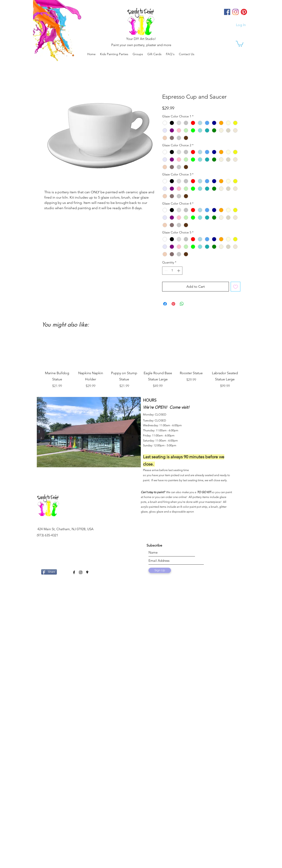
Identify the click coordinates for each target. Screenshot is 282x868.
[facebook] (74, 572)
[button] (138, 54)
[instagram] (81, 572)
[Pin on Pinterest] (173, 304)
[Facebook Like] (64, 570)
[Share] (49, 572)
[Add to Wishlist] (236, 287)
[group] (141, 362)
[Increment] (179, 271)
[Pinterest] (244, 12)
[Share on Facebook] (165, 304)
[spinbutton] (172, 271)
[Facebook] (227, 12)
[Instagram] (236, 12)
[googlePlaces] (87, 572)
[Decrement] (166, 271)
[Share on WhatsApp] (182, 304)
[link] (240, 43)
